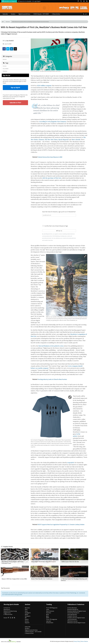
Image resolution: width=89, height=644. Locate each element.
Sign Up (59, 231)
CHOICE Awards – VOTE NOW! (41, 14)
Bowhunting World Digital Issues (77, 611)
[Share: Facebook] (4, 49)
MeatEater (5, 71)
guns (48, 614)
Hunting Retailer (72, 614)
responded (71, 463)
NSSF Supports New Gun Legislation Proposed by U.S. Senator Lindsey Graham (61, 525)
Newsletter (7, 609)
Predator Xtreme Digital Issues (76, 618)
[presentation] (59, 221)
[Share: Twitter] (8, 49)
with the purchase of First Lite (52, 178)
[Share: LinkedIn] (12, 49)
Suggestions (7, 613)
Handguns (28, 613)
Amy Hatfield (6, 69)
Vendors (13, 14)
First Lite (5, 66)
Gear (26, 609)
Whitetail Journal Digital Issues (76, 623)
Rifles (27, 614)
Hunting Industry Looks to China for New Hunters (52, 379)
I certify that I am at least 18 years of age (55, 226)
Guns (26, 611)
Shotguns (28, 616)
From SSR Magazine (52, 608)
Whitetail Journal (72, 621)
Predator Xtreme (72, 616)
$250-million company (44, 86)
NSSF (48, 618)
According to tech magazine (53, 122)
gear (47, 616)
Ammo (27, 621)
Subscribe (5, 14)
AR (26, 618)
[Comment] (15, 49)
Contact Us (7, 608)
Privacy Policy (77, 641)
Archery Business (72, 608)
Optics (27, 619)
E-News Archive (56, 14)
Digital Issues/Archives (24, 14)
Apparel (27, 623)
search (85, 14)
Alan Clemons (50, 611)
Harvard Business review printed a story (51, 346)
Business (8, 22)
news (48, 609)
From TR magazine (52, 619)
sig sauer (49, 621)
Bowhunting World (73, 609)
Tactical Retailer (72, 619)
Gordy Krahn (50, 623)
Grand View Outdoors (73, 613)
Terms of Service (84, 641)
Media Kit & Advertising (10, 611)
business (49, 613)
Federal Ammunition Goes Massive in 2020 (50, 157)
